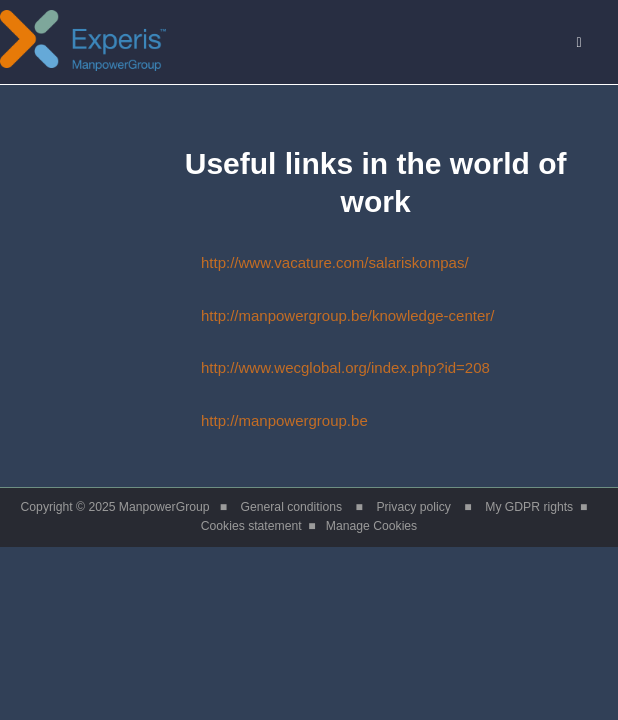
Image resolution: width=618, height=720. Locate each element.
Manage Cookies (371, 526)
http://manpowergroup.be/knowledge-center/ (313, 315)
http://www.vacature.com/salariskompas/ (300, 262)
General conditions (292, 507)
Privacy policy (413, 507)
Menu (590, 42)
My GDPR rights (529, 507)
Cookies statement (251, 526)
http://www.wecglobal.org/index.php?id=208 (310, 367)
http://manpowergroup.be (249, 420)
